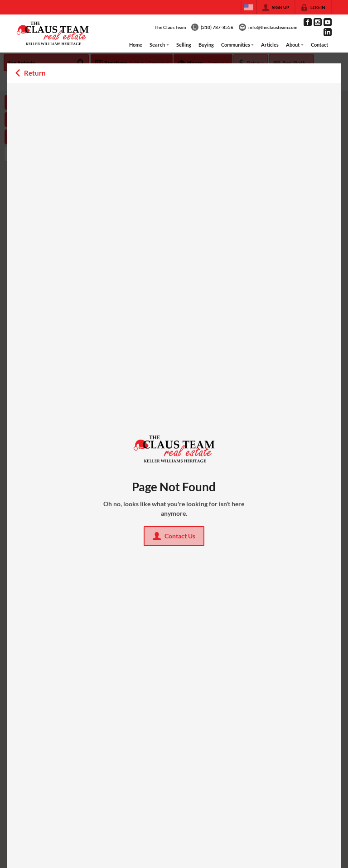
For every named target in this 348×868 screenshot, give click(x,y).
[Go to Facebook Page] (308, 22)
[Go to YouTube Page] (328, 22)
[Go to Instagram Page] (318, 22)
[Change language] (249, 7)
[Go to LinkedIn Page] (328, 32)
